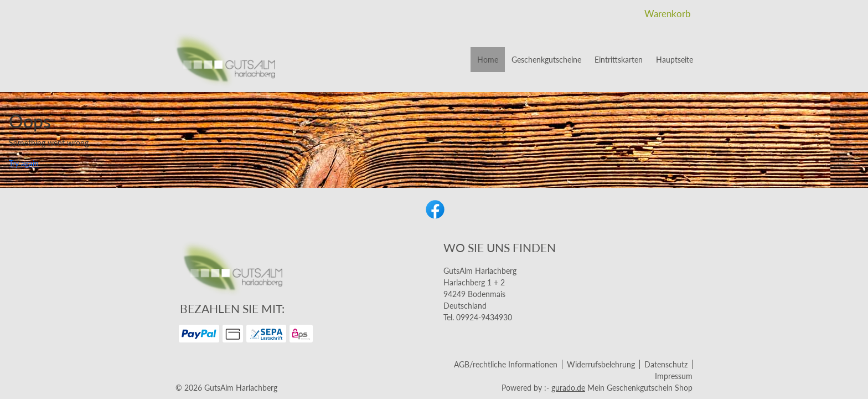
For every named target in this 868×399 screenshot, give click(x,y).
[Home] (488, 60)
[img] (224, 60)
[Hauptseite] (675, 60)
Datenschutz (666, 364)
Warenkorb (669, 14)
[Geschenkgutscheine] (546, 60)
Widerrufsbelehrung (601, 364)
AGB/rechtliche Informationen (506, 364)
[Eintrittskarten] (619, 60)
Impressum (674, 376)
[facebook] (434, 208)
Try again (24, 163)
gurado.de (568, 388)
